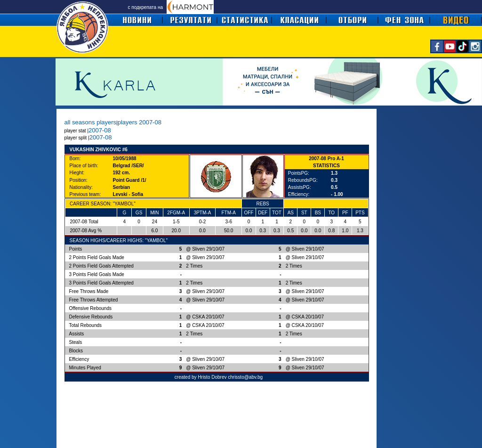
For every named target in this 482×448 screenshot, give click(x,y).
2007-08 (100, 130)
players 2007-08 (140, 122)
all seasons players (91, 122)
